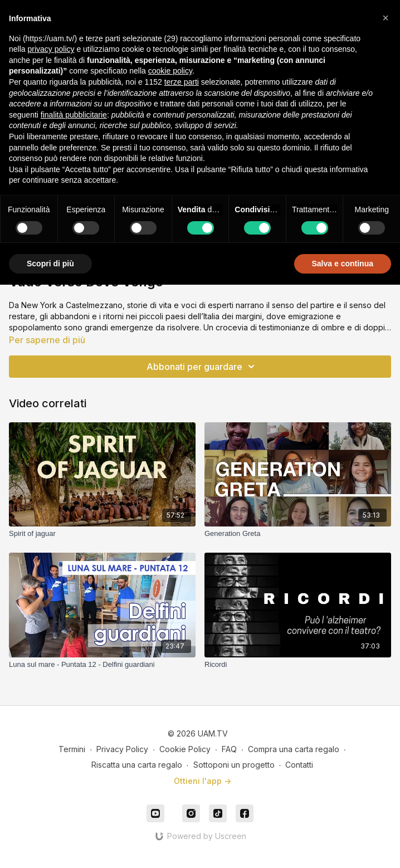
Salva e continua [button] (343, 264)
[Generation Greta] (298, 534)
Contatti (299, 765)
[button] (386, 18)
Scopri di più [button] (50, 264)
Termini (72, 749)
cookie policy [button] (170, 71)
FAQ (229, 749)
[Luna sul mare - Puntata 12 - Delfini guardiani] (102, 665)
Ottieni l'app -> (203, 781)
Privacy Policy (122, 749)
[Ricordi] (298, 665)
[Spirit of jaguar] (102, 534)
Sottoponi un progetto (234, 765)
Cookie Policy (185, 749)
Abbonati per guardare (202, 367)
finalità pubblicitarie (74, 115)
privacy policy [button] (51, 49)
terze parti (182, 82)
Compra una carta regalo (294, 749)
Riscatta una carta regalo (137, 765)
